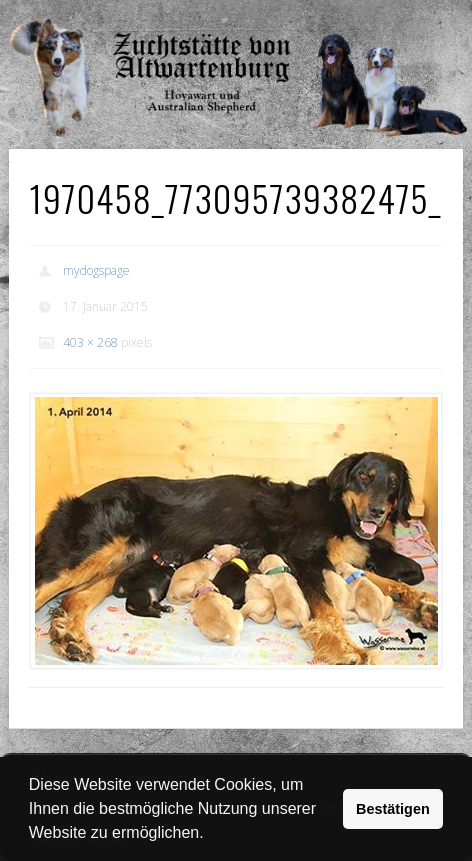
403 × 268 (90, 342)
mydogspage (96, 270)
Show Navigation (386, 20)
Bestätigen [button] (393, 809)
